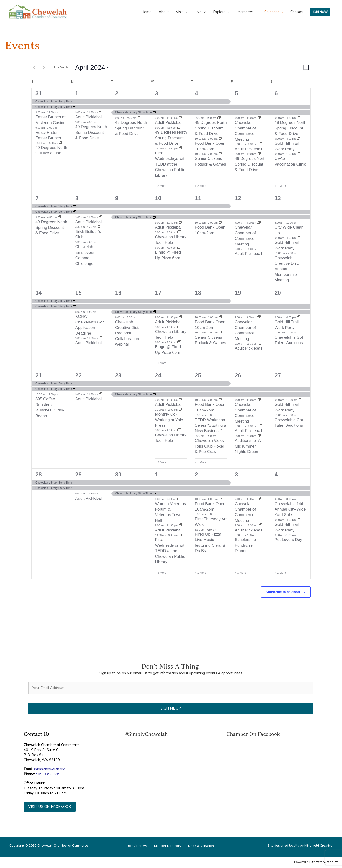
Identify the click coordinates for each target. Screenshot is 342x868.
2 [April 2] (117, 93)
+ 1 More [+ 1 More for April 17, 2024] (161, 363)
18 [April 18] (198, 293)
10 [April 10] (158, 198)
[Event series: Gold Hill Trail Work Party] (299, 139)
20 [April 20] (278, 293)
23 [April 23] (118, 375)
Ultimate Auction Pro (325, 862)
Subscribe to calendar (283, 592)
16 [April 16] (118, 293)
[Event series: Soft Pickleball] (180, 118)
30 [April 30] (118, 474)
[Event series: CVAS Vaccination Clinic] (299, 154)
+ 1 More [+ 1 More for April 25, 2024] (200, 462)
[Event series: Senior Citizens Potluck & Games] (220, 154)
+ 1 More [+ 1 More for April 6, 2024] (280, 186)
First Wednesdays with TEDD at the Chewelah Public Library (171, 164)
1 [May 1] (157, 474)
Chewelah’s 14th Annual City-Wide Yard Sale (290, 509)
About (164, 12)
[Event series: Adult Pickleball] (101, 112)
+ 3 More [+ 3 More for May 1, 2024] (161, 573)
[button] (50, 807)
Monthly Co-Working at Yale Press (169, 420)
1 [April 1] (77, 93)
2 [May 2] (196, 474)
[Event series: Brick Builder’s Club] (99, 227)
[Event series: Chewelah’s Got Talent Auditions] (300, 332)
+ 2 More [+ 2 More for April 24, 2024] (161, 462)
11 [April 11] (198, 198)
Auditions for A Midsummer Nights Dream (248, 446)
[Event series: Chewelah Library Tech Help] (179, 232)
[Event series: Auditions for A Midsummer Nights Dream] (259, 436)
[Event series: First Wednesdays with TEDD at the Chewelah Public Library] (180, 148)
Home (146, 12)
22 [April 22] (78, 375)
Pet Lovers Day (288, 540)
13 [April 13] (278, 198)
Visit (179, 12)
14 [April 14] (39, 293)
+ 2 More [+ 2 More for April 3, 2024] (161, 186)
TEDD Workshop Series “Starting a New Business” (210, 425)
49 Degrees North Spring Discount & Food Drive (91, 132)
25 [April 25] (198, 375)
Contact (297, 12)
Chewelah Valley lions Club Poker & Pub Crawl (210, 446)
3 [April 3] (157, 93)
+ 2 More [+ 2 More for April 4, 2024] (200, 186)
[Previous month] (34, 68)
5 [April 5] (236, 93)
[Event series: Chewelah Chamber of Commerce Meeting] (259, 118)
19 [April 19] (238, 293)
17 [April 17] (158, 293)
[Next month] (43, 68)
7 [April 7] (37, 198)
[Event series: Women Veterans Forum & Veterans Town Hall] (179, 499)
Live (198, 12)
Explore (219, 12)
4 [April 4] (196, 93)
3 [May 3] (236, 474)
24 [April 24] (158, 375)
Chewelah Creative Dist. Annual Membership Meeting (287, 269)
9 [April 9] (117, 198)
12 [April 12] (238, 198)
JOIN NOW (320, 12)
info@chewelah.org (50, 769)
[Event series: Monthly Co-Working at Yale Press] (180, 410)
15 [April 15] (78, 293)
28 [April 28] (39, 474)
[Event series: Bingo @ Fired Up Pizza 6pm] (179, 248)
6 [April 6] (276, 93)
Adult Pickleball (89, 117)
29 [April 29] (78, 474)
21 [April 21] (39, 375)
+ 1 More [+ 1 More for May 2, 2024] (200, 573)
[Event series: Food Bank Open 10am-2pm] (220, 139)
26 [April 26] (238, 375)
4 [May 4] (276, 474)
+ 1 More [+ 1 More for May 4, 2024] (280, 573)
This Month (61, 67)
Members (245, 12)
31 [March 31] (39, 93)
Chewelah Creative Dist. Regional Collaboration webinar (127, 333)
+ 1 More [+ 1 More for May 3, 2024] (240, 573)
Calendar (272, 12)
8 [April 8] (77, 198)
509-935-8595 (48, 774)
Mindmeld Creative (318, 846)
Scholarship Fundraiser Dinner (245, 545)
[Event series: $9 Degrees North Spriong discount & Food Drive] (99, 122)
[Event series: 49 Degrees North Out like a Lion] (61, 143)
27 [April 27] (278, 375)
